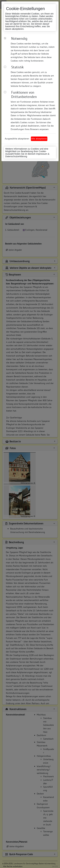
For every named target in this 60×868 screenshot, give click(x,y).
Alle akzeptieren (39, 139)
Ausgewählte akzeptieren (17, 139)
